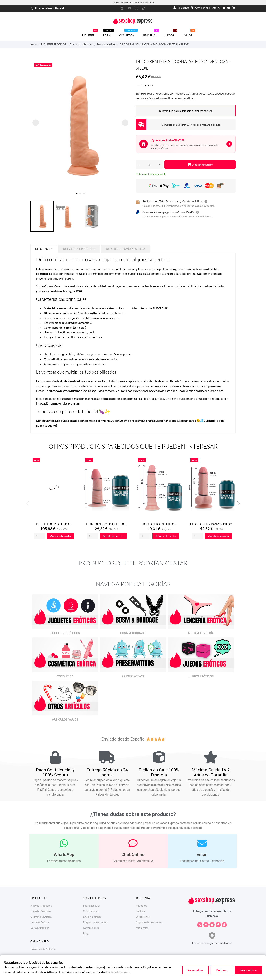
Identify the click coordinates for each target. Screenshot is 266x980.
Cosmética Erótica (41, 917)
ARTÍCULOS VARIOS (65, 720)
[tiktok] (144, 8)
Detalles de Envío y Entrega (126, 249)
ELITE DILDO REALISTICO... (54, 524)
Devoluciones (91, 928)
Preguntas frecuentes (95, 922)
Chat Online (133, 855)
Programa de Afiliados (43, 949)
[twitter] (122, 8)
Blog (86, 933)
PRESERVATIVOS (133, 676)
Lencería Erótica (40, 922)
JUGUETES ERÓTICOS (65, 633)
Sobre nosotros (92, 906)
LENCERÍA (151, 33)
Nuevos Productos (41, 906)
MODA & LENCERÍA (201, 633)
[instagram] (137, 8)
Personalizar (195, 970)
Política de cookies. (118, 972)
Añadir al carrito (200, 164)
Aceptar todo (249, 970)
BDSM (108, 33)
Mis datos (141, 906)
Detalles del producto (79, 249)
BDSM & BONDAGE (133, 633)
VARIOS (189, 33)
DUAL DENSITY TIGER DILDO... (107, 524)
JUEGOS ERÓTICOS (201, 676)
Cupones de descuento (149, 922)
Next (237, 504)
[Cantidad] (149, 165)
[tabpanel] (80, 126)
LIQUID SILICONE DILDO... (159, 524)
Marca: (140, 85)
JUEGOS (171, 33)
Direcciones (143, 917)
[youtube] (129, 8)
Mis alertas (142, 928)
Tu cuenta (143, 898)
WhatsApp (64, 855)
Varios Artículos (40, 928)
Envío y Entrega (92, 917)
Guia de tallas (91, 911)
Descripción (44, 249)
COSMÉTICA (128, 33)
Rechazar (222, 970)
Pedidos (140, 911)
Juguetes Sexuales (41, 911)
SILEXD (149, 85)
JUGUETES (90, 33)
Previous (29, 504)
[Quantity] (40, 536)
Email (202, 855)
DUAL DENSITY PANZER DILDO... (212, 524)
